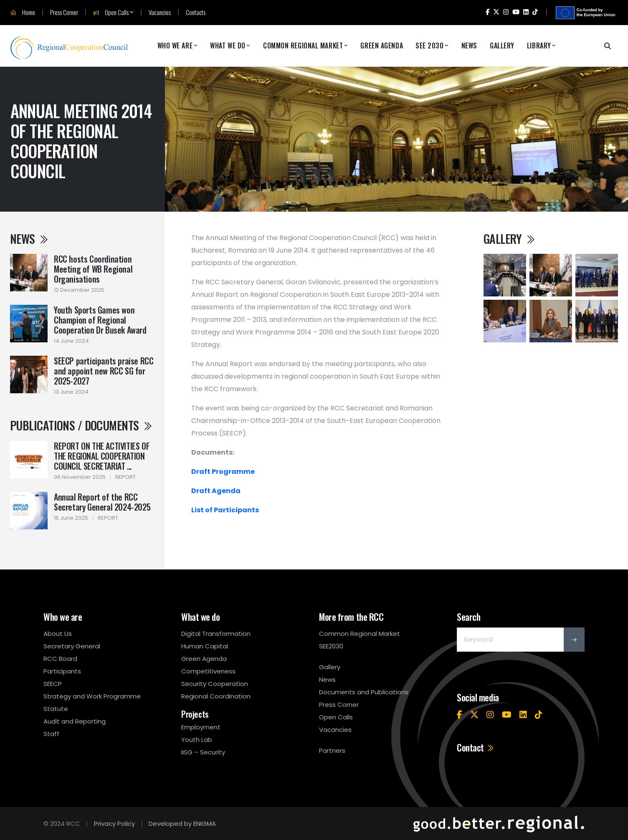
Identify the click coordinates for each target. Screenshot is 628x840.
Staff (51, 734)
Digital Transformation (216, 634)
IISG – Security (203, 752)
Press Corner (64, 12)
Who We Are (175, 46)
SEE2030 (331, 646)
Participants (62, 671)
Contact (476, 747)
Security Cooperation (215, 684)
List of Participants (225, 510)
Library (539, 46)
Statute (56, 709)
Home (23, 13)
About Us (58, 634)
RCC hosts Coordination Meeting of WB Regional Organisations (93, 269)
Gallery (502, 46)
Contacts (196, 12)
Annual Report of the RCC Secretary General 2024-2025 (102, 502)
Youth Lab (197, 740)
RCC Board (60, 659)
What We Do (228, 46)
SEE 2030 (429, 46)
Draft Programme (223, 472)
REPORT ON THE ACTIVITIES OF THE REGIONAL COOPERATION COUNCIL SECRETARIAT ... (101, 456)
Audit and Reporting (75, 721)
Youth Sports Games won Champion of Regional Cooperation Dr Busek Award (100, 320)
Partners (332, 750)
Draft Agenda (216, 491)
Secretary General (72, 646)
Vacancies (160, 12)
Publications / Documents (81, 425)
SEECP (53, 684)
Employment (201, 727)
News (469, 46)
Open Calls (111, 13)
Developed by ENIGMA (182, 824)
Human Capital (205, 646)
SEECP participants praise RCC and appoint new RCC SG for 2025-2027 (104, 371)
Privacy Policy (114, 824)
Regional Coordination (216, 696)
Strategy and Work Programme (92, 696)
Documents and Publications (364, 692)
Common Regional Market (303, 46)
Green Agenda (382, 46)
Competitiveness (208, 671)
